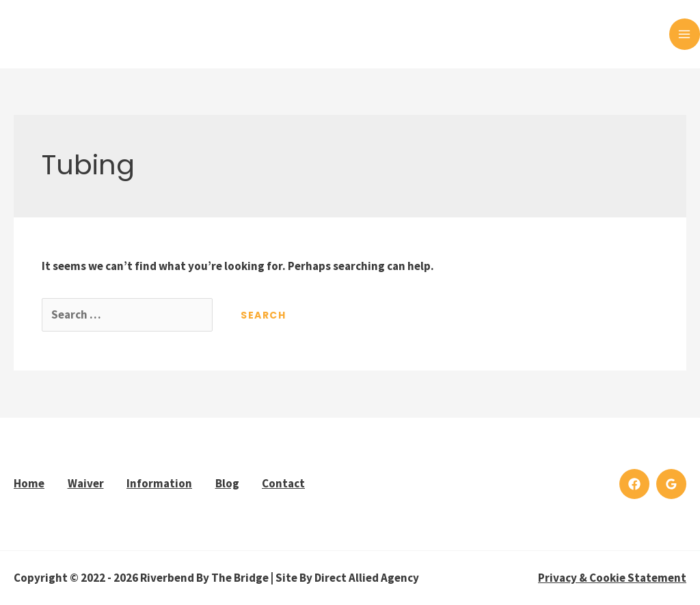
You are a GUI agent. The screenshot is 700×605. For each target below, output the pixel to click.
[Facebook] (634, 484)
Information (159, 483)
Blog (227, 483)
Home (29, 483)
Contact (283, 483)
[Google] (671, 484)
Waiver (86, 483)
